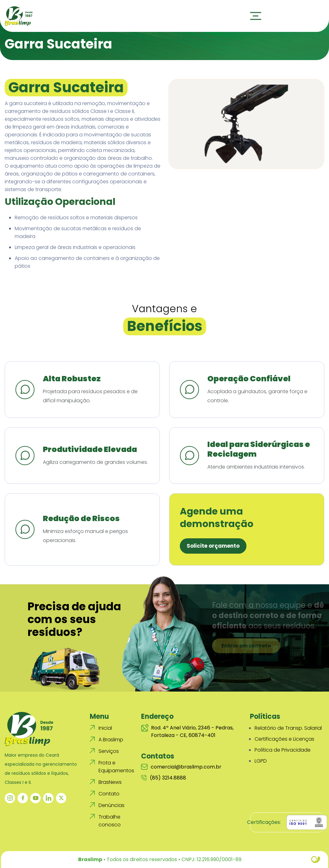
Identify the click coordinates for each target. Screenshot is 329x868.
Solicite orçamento (213, 546)
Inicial (105, 728)
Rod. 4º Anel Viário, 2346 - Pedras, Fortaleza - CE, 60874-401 (187, 732)
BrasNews (110, 782)
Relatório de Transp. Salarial (288, 728)
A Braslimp (111, 740)
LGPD (261, 761)
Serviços (109, 751)
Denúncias (111, 805)
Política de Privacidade (283, 750)
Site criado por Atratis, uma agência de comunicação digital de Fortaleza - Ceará (316, 860)
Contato (109, 794)
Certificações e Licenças (284, 739)
